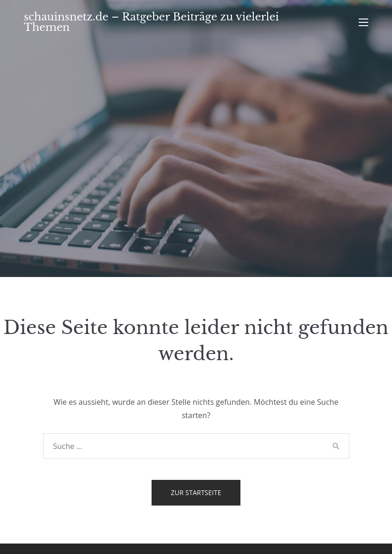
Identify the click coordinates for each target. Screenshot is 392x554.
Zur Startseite (196, 492)
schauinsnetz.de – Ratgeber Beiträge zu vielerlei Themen (151, 22)
